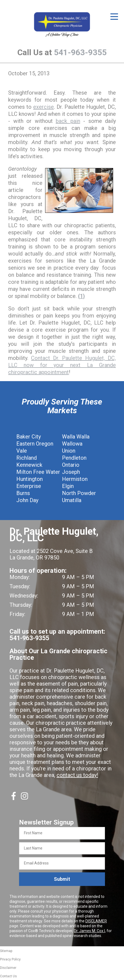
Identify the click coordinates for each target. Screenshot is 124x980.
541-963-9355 (80, 52)
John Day (27, 500)
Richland (27, 458)
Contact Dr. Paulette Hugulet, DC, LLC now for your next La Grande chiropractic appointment (62, 365)
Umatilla (72, 500)
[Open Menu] (114, 17)
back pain (68, 121)
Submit (62, 879)
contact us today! (77, 775)
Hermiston (75, 479)
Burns (23, 493)
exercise (44, 107)
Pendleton (74, 458)
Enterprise (29, 486)
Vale (22, 451)
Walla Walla (76, 437)
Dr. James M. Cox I (89, 931)
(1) (81, 296)
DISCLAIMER (96, 921)
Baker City (29, 437)
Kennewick (29, 465)
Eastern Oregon (35, 444)
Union (69, 451)
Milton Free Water (38, 472)
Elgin (68, 486)
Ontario (71, 465)
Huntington (30, 479)
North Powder (79, 493)
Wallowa (72, 444)
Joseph (71, 472)
